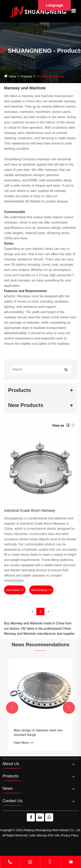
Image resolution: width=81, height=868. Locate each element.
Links (32, 835)
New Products (26, 405)
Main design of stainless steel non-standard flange (38, 733)
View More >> (15, 590)
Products (26, 76)
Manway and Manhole (50, 76)
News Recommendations (40, 645)
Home (12, 76)
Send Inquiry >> (41, 590)
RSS (51, 835)
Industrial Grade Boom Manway (30, 511)
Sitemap (42, 835)
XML (57, 835)
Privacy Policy (70, 835)
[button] (12, 708)
